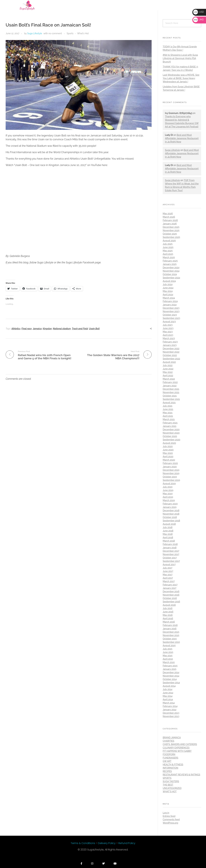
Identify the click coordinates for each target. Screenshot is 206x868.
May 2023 (168, 332)
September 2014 (171, 683)
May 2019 (168, 494)
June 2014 (168, 693)
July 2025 (168, 244)
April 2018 (168, 537)
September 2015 (171, 642)
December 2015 (171, 632)
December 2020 (171, 430)
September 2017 (171, 561)
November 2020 (171, 433)
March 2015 (169, 662)
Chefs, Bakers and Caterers (180, 744)
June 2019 (168, 490)
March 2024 (169, 298)
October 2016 (170, 598)
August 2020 (169, 443)
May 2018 (168, 534)
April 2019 (168, 497)
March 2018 (169, 541)
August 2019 (169, 483)
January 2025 (170, 264)
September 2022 (171, 359)
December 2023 (171, 308)
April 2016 (168, 618)
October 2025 (170, 234)
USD (199, 12)
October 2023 (170, 315)
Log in (166, 813)
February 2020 (170, 463)
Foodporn (169, 754)
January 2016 (170, 629)
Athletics (16, 329)
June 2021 (168, 409)
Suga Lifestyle (35, 33)
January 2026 (170, 224)
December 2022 (171, 349)
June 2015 (168, 652)
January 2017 (170, 588)
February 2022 (170, 382)
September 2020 (171, 440)
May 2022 (168, 372)
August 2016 (169, 605)
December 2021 (171, 389)
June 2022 (168, 369)
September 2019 (171, 480)
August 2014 (169, 686)
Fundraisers (171, 758)
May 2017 (168, 575)
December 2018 (171, 510)
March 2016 (169, 622)
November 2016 (171, 595)
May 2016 (168, 615)
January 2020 (170, 467)
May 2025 (168, 251)
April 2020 (168, 456)
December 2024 (171, 268)
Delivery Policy (107, 843)
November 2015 (171, 635)
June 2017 (168, 571)
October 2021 (170, 396)
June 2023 (168, 328)
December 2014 (171, 672)
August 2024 (169, 281)
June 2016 (168, 612)
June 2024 (168, 288)
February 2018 (170, 544)
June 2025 (168, 247)
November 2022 (171, 352)
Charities (168, 741)
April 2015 (168, 659)
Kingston (47, 329)
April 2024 (168, 295)
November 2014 (171, 676)
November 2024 (171, 271)
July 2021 (168, 406)
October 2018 (170, 517)
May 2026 (168, 214)
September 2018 (171, 521)
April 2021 (168, 416)
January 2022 (170, 386)
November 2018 (171, 514)
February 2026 (170, 220)
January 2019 (170, 507)
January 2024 (170, 305)
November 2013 (171, 716)
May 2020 (168, 453)
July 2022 (168, 365)
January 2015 (170, 669)
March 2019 (169, 500)
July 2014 (168, 689)
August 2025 (169, 241)
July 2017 (168, 568)
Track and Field (80, 329)
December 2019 (171, 470)
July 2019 (168, 487)
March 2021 (169, 419)
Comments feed (171, 819)
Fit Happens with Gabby (177, 751)
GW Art (167, 761)
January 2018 (170, 548)
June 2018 (168, 531)
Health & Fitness (173, 765)
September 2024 (171, 278)
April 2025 (168, 254)
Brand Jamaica (172, 738)
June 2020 (168, 450)
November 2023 (171, 311)
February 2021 (170, 423)
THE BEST (168, 785)
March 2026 (169, 217)
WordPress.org (170, 823)
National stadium (62, 329)
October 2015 (170, 639)
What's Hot (83, 33)
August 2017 (169, 564)
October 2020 (170, 436)
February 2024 (170, 301)
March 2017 (169, 581)
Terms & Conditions (83, 843)
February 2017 (170, 585)
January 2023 (170, 345)
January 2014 (170, 710)
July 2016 (168, 608)
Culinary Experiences (176, 748)
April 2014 (168, 699)
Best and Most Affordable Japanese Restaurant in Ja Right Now (182, 138)
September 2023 (171, 318)
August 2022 (169, 362)
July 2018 (168, 527)
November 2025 (171, 230)
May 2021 (168, 413)
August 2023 (169, 322)
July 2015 (168, 649)
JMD (198, 20)
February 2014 (170, 706)
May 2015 (168, 656)
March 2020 (169, 460)
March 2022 (169, 379)
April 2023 (168, 335)
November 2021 (171, 392)
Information (170, 768)
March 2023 (169, 338)
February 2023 (170, 342)
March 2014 (169, 703)
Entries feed (169, 816)
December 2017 (171, 551)
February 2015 (170, 666)
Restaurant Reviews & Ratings (181, 775)
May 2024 (168, 291)
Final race (27, 329)
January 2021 (170, 426)
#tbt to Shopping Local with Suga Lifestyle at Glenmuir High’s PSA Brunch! (180, 58)
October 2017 (170, 558)
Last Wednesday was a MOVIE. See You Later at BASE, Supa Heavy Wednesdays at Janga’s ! (181, 78)
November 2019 (171, 473)
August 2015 (169, 645)
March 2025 (169, 257)
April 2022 (168, 376)
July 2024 (168, 284)
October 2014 (170, 679)
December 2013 (171, 713)
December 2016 (171, 591)
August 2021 (169, 403)
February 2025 (170, 261)
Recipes (167, 771)
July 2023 (168, 325)
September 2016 (171, 602)
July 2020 (168, 446)
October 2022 (170, 355)
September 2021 (171, 399)
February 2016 (170, 625)
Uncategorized (172, 788)
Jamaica (37, 329)
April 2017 (168, 578)
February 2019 (170, 504)
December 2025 (171, 227)
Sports (70, 33)
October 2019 (170, 477)
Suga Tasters (171, 781)
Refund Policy (127, 843)
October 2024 (170, 274)
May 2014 (168, 696)
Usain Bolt (94, 329)
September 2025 (171, 237)
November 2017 (171, 554)
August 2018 (169, 524)
